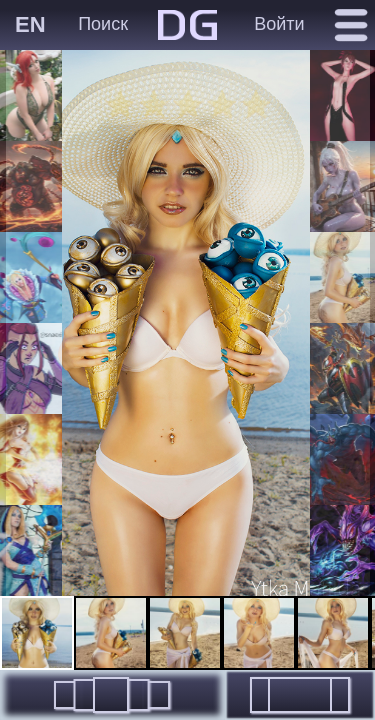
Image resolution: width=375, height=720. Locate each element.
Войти (279, 24)
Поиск (103, 24)
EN (30, 24)
